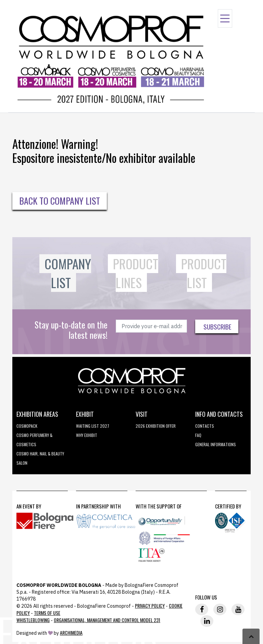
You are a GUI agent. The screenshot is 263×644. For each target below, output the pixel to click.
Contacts (205, 426)
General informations (216, 444)
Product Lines (136, 273)
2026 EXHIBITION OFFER (156, 426)
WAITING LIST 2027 (93, 426)
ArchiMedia (71, 633)
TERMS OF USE (47, 613)
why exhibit (87, 435)
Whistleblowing (33, 620)
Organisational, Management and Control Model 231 (107, 620)
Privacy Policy (150, 606)
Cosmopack (27, 426)
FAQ (198, 435)
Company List (68, 273)
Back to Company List (60, 201)
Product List (204, 273)
